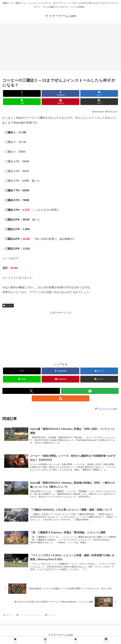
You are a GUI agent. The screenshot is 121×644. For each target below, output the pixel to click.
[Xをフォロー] (31, 391)
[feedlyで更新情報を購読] (90, 391)
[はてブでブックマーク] (99, 93)
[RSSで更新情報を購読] (60, 398)
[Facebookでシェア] (60, 93)
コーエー (8, 305)
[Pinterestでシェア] (60, 102)
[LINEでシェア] (22, 102)
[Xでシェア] (22, 93)
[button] (99, 102)
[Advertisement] (60, 48)
